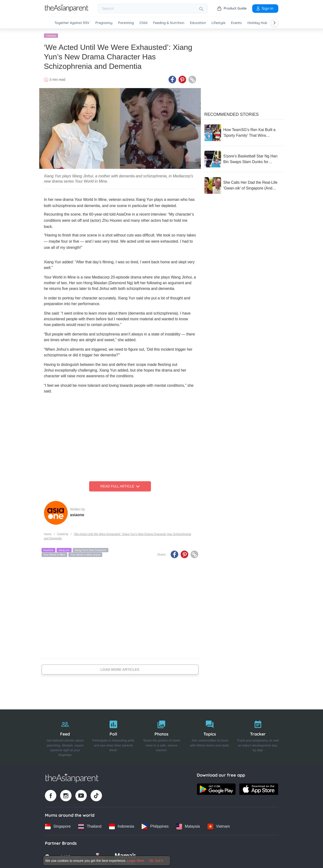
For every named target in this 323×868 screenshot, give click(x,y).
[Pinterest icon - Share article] (182, 79)
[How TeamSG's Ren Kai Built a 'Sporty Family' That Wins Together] (242, 132)
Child (143, 23)
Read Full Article (120, 486)
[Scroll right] (275, 23)
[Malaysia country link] (188, 826)
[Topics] (210, 737)
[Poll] (113, 737)
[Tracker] (258, 737)
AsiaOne (48, 549)
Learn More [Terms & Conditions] (136, 861)
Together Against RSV (72, 23)
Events (236, 23)
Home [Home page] (48, 533)
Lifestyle (218, 23)
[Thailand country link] (90, 826)
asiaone (77, 514)
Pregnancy (104, 23)
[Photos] (161, 737)
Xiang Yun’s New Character (91, 549)
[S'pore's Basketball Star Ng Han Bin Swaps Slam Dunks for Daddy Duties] (242, 158)
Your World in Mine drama (85, 554)
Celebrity (51, 35)
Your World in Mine (54, 554)
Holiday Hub (257, 23)
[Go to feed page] (67, 10)
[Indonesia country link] (122, 826)
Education (198, 23)
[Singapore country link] (58, 826)
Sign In (265, 8)
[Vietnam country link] (219, 826)
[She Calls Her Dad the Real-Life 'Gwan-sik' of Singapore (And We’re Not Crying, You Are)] (242, 185)
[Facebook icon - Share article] (172, 79)
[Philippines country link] (155, 826)
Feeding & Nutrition (169, 23)
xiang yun (64, 549)
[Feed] (65, 737)
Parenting (126, 23)
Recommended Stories (232, 114)
